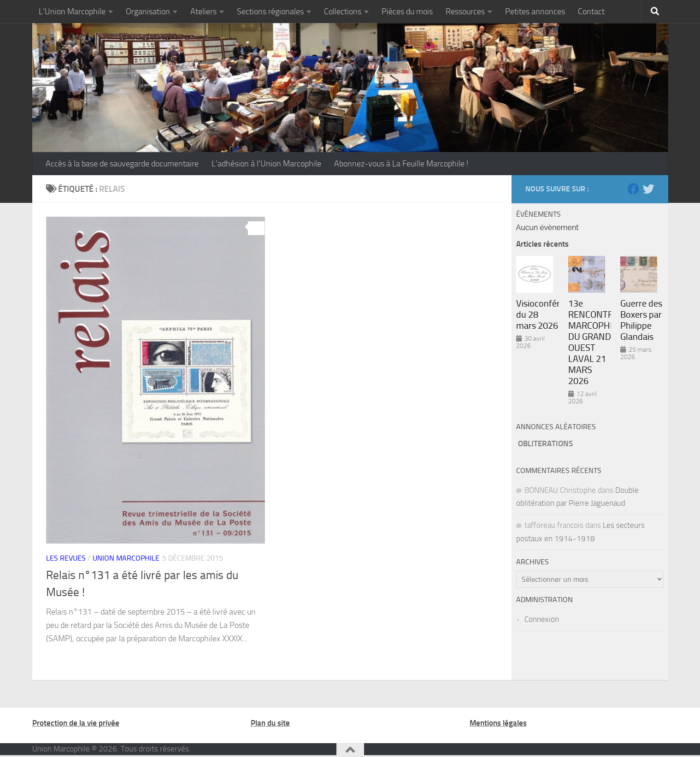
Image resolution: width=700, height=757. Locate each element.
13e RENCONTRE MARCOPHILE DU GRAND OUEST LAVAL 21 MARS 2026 (590, 342)
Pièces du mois (407, 12)
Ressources (465, 12)
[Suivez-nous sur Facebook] (633, 189)
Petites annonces (535, 12)
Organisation (148, 12)
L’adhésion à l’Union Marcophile (266, 164)
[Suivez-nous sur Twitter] (649, 189)
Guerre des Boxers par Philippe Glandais (641, 320)
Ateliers (203, 12)
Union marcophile (126, 558)
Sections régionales (270, 12)
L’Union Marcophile (72, 12)
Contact (591, 12)
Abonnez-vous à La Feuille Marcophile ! (401, 164)
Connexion (542, 619)
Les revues (66, 558)
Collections (343, 12)
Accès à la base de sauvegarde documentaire (122, 164)
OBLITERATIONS (545, 444)
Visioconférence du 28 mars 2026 (538, 314)
